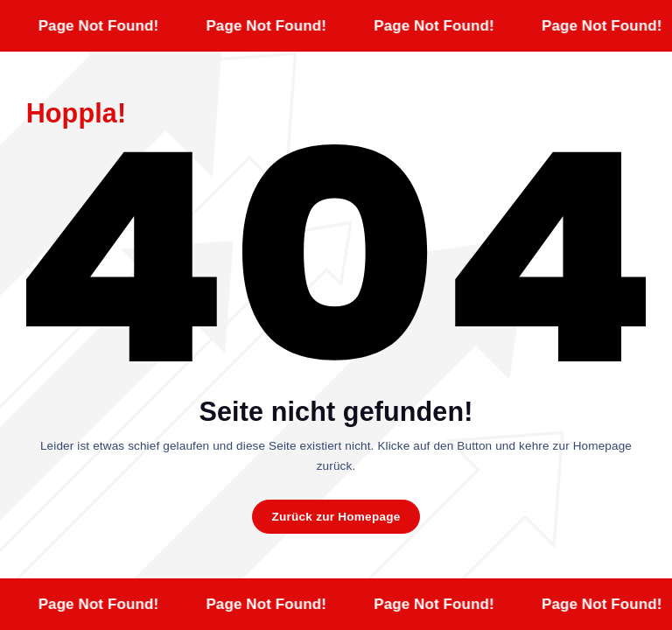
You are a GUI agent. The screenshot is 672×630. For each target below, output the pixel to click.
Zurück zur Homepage (336, 517)
